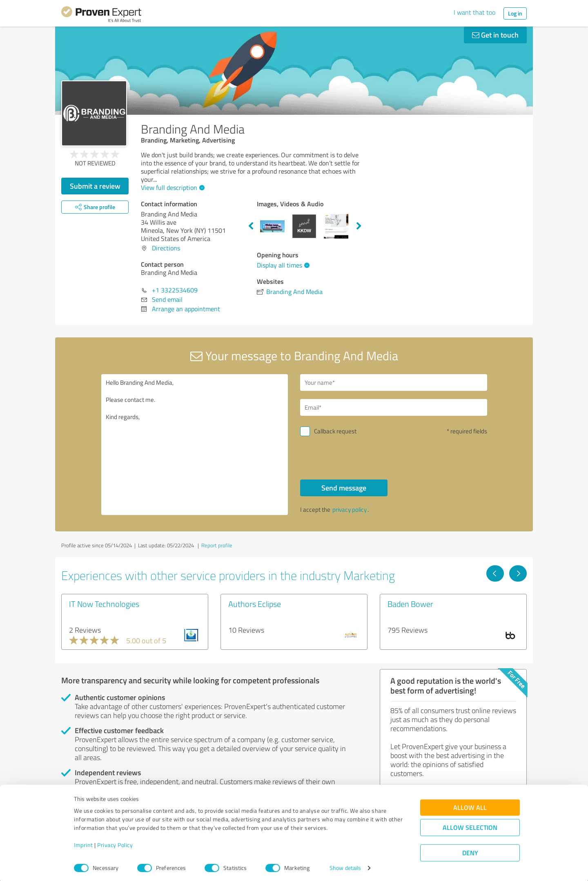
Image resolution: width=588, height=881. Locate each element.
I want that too (474, 12)
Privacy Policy (115, 843)
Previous (251, 226)
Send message (344, 488)
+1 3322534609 (175, 290)
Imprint (84, 843)
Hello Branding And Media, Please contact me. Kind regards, (195, 445)
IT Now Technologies (104, 604)
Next (359, 226)
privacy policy (350, 510)
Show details (345, 866)
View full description (172, 187)
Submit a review (95, 186)
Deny (470, 851)
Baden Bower (410, 604)
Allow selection (470, 825)
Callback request (335, 431)
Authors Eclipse (255, 604)
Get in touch (495, 35)
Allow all (470, 805)
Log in (515, 13)
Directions (166, 248)
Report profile (217, 545)
